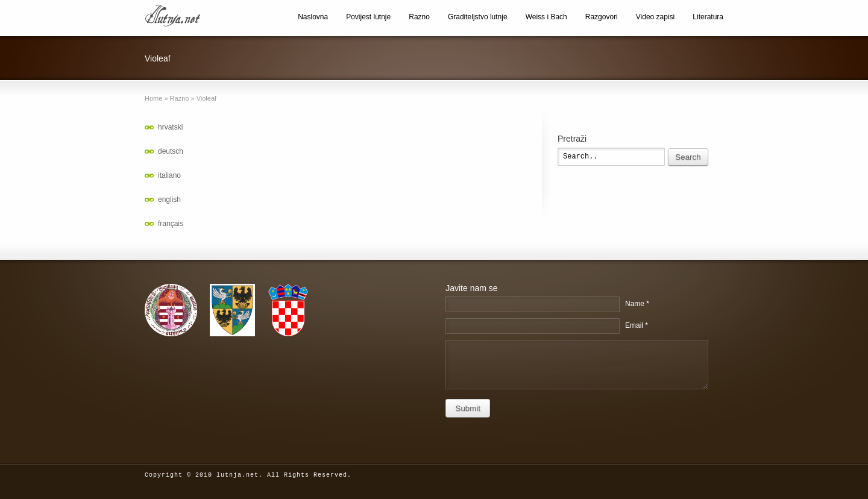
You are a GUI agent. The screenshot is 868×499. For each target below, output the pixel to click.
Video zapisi (656, 17)
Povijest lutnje (368, 17)
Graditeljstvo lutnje (478, 17)
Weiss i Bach (546, 17)
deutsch (171, 151)
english (169, 199)
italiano (169, 175)
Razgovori (602, 17)
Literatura (708, 17)
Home (153, 98)
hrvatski (170, 127)
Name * (637, 304)
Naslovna (313, 17)
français (171, 224)
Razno (419, 17)
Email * (637, 325)
